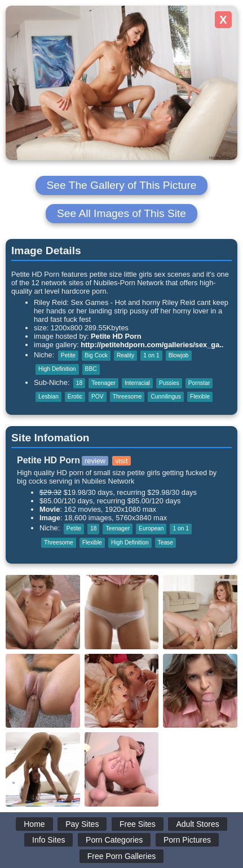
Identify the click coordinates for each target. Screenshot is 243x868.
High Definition (57, 369)
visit (121, 461)
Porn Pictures (187, 840)
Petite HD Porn (116, 336)
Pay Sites (82, 824)
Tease (165, 542)
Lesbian (48, 397)
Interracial (137, 383)
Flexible (200, 397)
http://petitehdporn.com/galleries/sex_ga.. (152, 345)
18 (79, 383)
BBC (91, 369)
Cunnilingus (165, 397)
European (151, 528)
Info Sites (48, 840)
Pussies (169, 383)
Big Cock (96, 355)
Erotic (75, 397)
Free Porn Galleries (121, 856)
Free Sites (138, 824)
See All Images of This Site (121, 213)
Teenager (103, 383)
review (95, 461)
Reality (125, 355)
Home (34, 824)
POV (98, 397)
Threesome (127, 397)
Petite (68, 355)
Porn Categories (114, 840)
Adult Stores (197, 824)
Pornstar (199, 383)
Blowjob (179, 355)
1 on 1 (151, 355)
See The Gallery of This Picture (122, 185)
